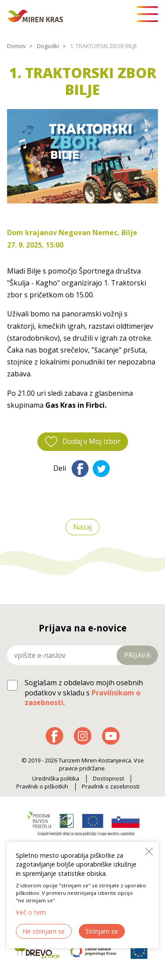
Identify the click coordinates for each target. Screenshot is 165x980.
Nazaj (82, 527)
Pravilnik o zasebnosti (111, 787)
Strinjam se (102, 931)
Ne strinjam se (44, 931)
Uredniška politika (56, 779)
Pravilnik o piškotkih (42, 787)
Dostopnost (108, 779)
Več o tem (31, 912)
